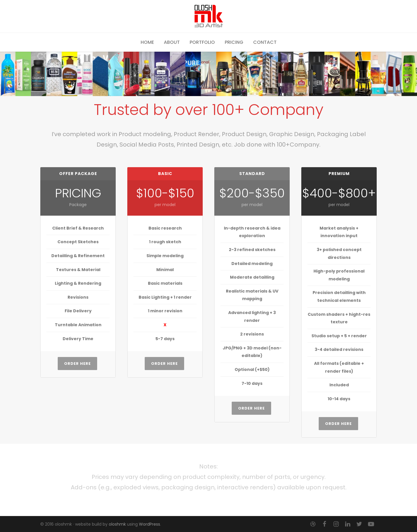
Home (147, 42)
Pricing (234, 42)
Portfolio (202, 42)
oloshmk (117, 524)
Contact (265, 42)
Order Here (77, 364)
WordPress (149, 524)
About (172, 42)
